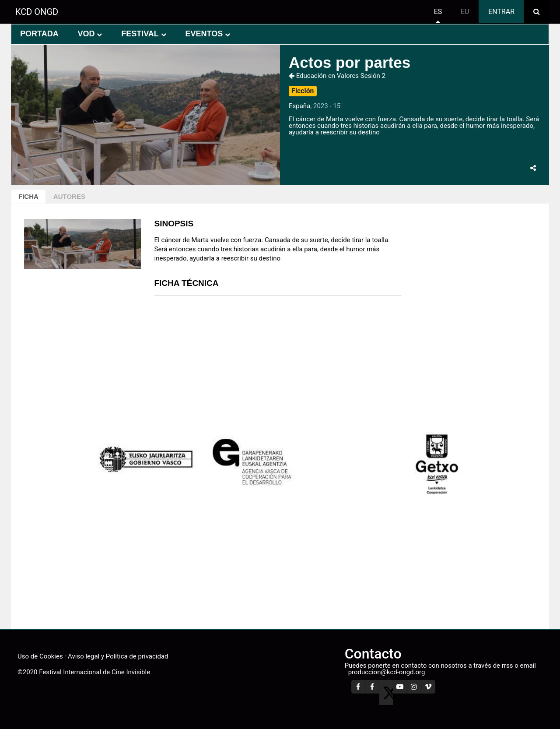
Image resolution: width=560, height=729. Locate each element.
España (299, 106)
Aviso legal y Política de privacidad (118, 656)
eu (465, 12)
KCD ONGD (37, 12)
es (438, 12)
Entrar (501, 12)
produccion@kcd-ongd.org (387, 672)
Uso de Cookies (40, 656)
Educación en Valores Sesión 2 (337, 76)
